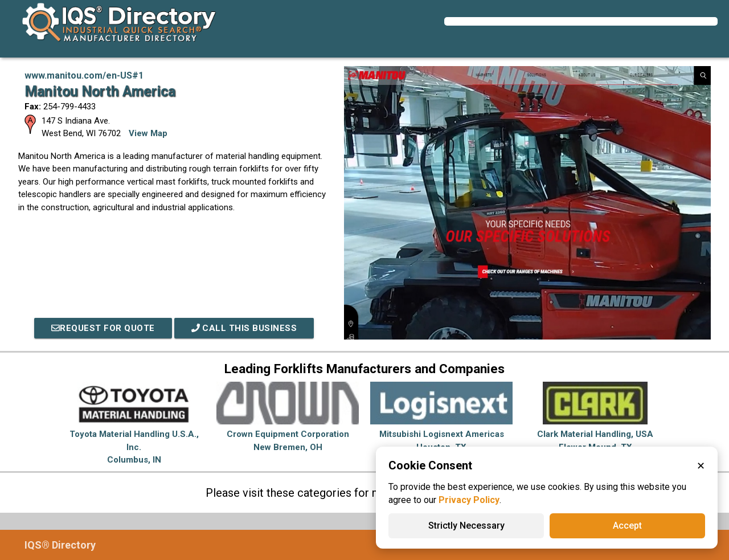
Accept (627, 526)
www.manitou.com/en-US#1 (84, 75)
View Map (148, 133)
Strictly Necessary (466, 526)
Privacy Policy (469, 500)
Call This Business (244, 328)
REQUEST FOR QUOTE (103, 328)
